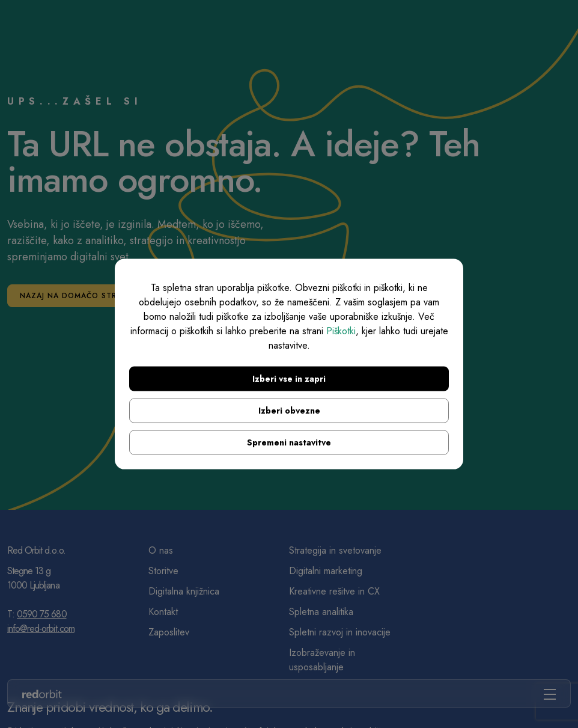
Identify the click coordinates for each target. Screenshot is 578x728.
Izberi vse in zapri (289, 378)
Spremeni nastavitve (289, 442)
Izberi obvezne (289, 410)
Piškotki (341, 330)
